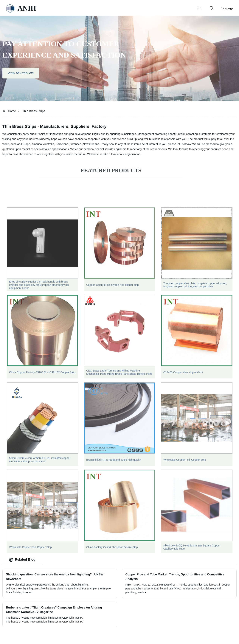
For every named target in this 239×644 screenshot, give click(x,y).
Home (12, 111)
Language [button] (227, 8)
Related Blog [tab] (22, 560)
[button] (200, 8)
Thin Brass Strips (34, 111)
